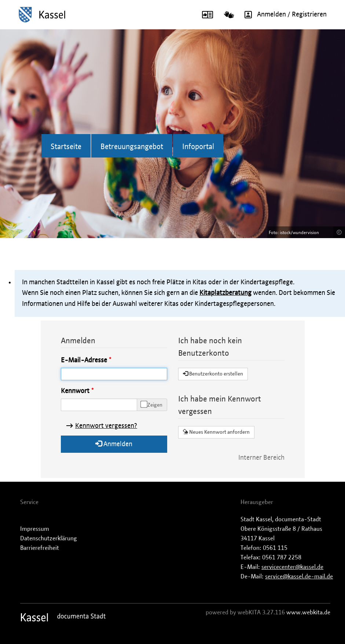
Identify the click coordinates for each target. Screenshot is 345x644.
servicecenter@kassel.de (292, 567)
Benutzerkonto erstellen (213, 374)
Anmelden (114, 444)
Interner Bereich (261, 458)
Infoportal (198, 147)
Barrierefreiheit (40, 548)
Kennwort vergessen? (106, 426)
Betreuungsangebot (132, 147)
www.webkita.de (308, 612)
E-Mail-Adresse (84, 360)
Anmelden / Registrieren (283, 15)
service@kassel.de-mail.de (299, 577)
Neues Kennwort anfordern (216, 432)
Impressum (35, 529)
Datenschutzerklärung (49, 538)
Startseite (66, 147)
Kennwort (75, 391)
